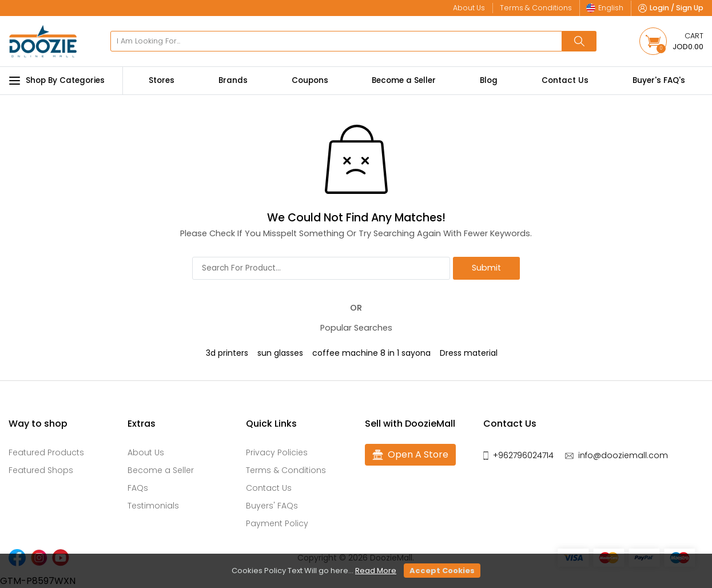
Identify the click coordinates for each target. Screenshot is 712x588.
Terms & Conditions (286, 470)
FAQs (138, 488)
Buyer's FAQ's (659, 80)
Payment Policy (277, 523)
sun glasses (280, 353)
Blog (489, 80)
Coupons (310, 80)
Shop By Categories (57, 81)
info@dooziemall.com (623, 455)
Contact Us (565, 80)
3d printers (227, 353)
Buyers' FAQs (272, 506)
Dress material (469, 353)
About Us (146, 452)
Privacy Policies (277, 452)
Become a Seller (404, 80)
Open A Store (410, 455)
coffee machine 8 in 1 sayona (371, 353)
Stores (162, 80)
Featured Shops (41, 470)
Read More (376, 571)
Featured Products (46, 452)
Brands (233, 80)
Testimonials (153, 506)
